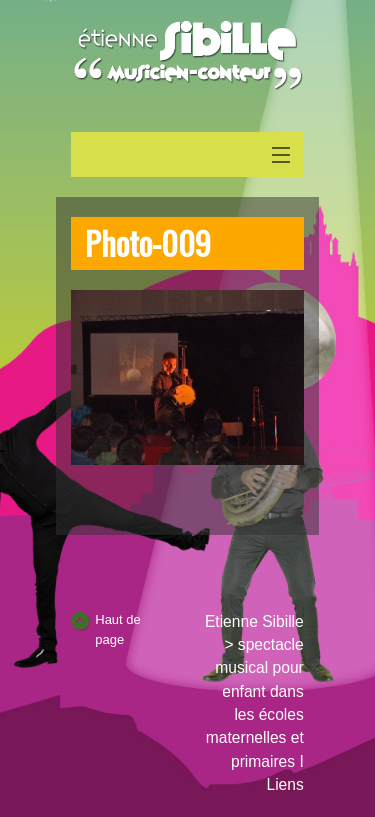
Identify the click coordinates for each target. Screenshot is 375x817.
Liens (284, 784)
